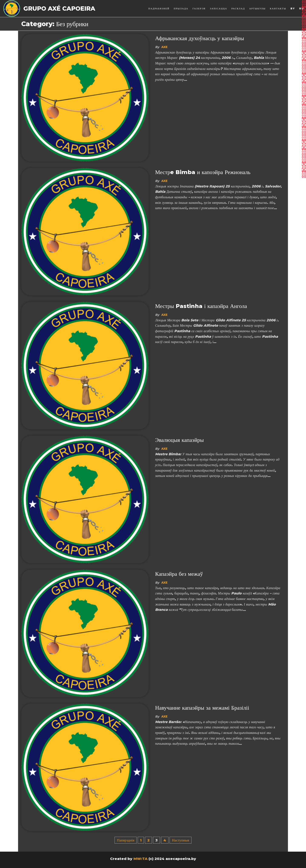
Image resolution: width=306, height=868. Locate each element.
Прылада (181, 9)
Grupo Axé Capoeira (59, 9)
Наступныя (181, 840)
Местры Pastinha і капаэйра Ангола (201, 306)
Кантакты (278, 9)
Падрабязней (159, 9)
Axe (164, 47)
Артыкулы (257, 9)
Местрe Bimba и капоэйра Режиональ (203, 172)
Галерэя (199, 9)
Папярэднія (126, 840)
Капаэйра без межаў (179, 574)
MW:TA (140, 859)
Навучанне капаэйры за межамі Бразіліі (202, 708)
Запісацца (218, 9)
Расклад (238, 9)
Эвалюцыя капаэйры (179, 440)
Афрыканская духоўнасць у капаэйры (200, 38)
